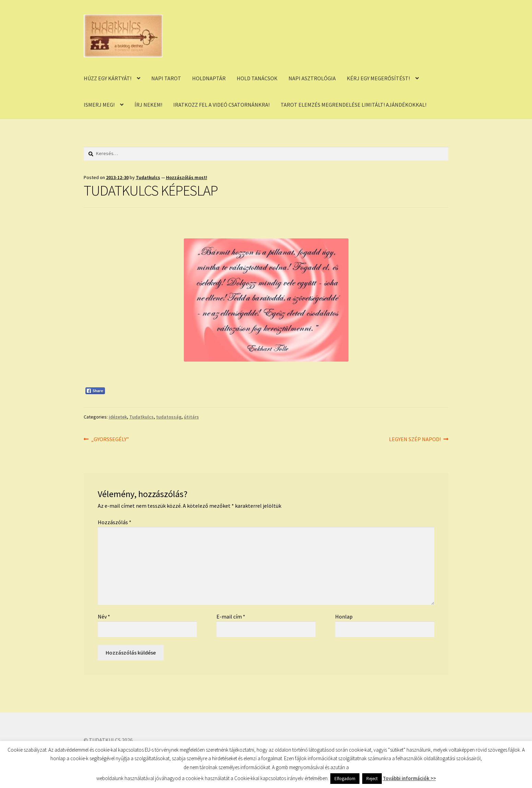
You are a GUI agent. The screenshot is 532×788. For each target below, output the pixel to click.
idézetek (118, 417)
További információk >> (409, 778)
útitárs (191, 417)
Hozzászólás (115, 522)
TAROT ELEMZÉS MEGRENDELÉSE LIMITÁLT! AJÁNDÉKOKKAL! (353, 105)
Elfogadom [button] (345, 779)
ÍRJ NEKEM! (148, 105)
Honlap (344, 616)
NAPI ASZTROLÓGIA (312, 78)
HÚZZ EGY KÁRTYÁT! (108, 78)
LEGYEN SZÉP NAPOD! (415, 439)
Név (104, 616)
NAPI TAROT (166, 78)
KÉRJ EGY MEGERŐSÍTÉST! (378, 78)
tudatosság (169, 417)
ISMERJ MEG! (99, 105)
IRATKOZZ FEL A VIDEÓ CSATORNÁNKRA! (221, 105)
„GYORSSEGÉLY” (110, 439)
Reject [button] (372, 779)
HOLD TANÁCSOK (257, 78)
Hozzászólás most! (187, 177)
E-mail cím (231, 616)
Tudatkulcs (148, 177)
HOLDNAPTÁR (209, 78)
